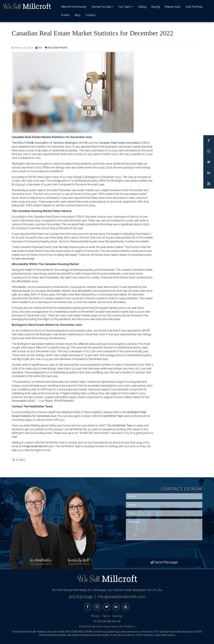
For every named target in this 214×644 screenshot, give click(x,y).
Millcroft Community (74, 7)
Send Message (164, 562)
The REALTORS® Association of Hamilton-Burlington (45, 143)
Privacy (95, 616)
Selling (142, 7)
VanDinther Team (113, 416)
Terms (106, 616)
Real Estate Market (56, 48)
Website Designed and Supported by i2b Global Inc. (107, 626)
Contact (90, 15)
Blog (77, 15)
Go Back (19, 460)
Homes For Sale (103, 8)
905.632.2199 (81, 597)
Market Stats (173, 7)
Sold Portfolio (194, 7)
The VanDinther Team (120, 425)
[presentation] (151, 549)
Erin (39, 48)
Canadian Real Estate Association (119, 143)
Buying (156, 7)
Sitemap (117, 616)
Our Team (126, 8)
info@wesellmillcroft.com (38, 446)
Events (65, 15)
